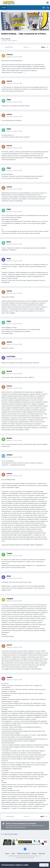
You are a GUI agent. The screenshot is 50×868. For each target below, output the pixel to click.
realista (9, 677)
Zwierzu (8, 39)
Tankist (9, 553)
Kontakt (34, 853)
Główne (15, 41)
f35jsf (9, 100)
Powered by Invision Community (25, 858)
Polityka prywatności (23, 853)
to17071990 (11, 357)
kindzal (9, 371)
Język (7, 853)
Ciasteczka (42, 853)
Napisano (14, 57)
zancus (9, 81)
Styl (13, 853)
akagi (9, 258)
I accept (44, 865)
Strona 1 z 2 (27, 47)
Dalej (43, 47)
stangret (10, 599)
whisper (10, 455)
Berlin (9, 242)
